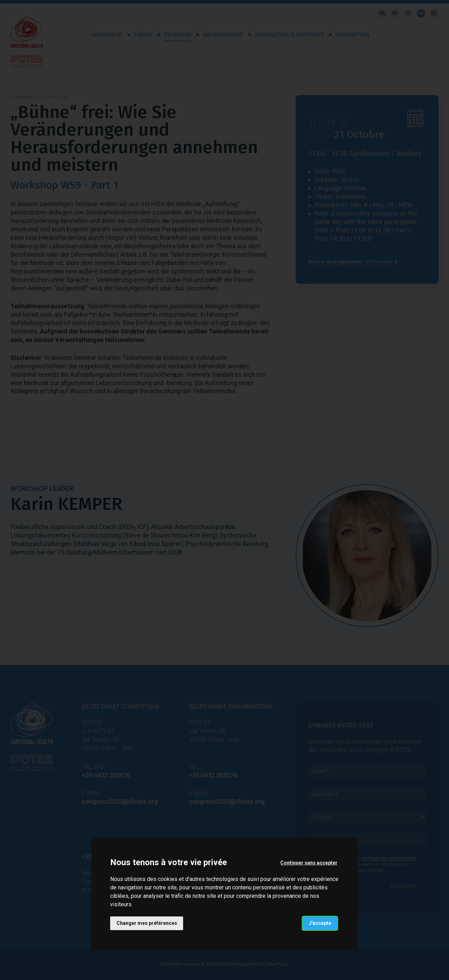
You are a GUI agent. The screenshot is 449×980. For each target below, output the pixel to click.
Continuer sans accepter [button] (309, 862)
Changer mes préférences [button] (147, 923)
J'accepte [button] (320, 923)
